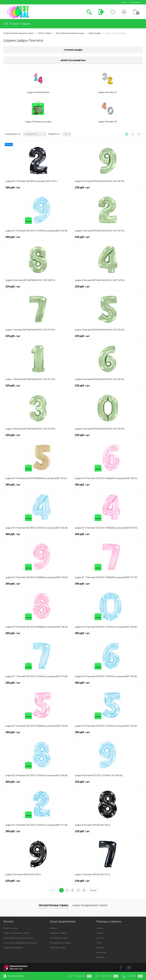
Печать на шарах (11, 928)
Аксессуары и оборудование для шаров (20, 943)
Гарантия (100, 957)
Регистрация (135, 2)
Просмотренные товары (53, 905)
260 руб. (13, 187)
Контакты (100, 938)
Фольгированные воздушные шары (18, 938)
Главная (100, 928)
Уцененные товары (58, 948)
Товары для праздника (13, 948)
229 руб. (82, 187)
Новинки (53, 928)
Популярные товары (58, 933)
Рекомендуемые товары (60, 943)
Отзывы (100, 933)
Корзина (132, 976)
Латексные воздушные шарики (17, 933)
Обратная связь (14, 976)
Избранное (107, 976)
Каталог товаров (17, 24)
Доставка (100, 948)
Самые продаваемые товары (90, 905)
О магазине (101, 952)
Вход (124, 2)
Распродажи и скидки (59, 938)
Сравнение (80, 976)
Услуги (99, 943)
